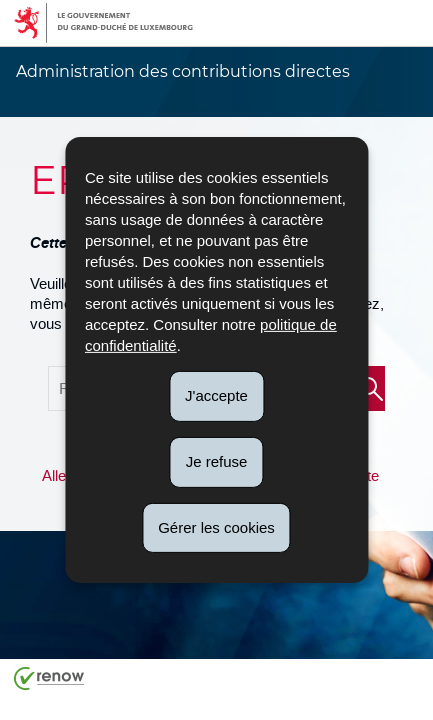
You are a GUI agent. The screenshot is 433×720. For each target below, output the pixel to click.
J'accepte (216, 395)
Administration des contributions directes (183, 71)
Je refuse (217, 461)
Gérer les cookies (216, 526)
